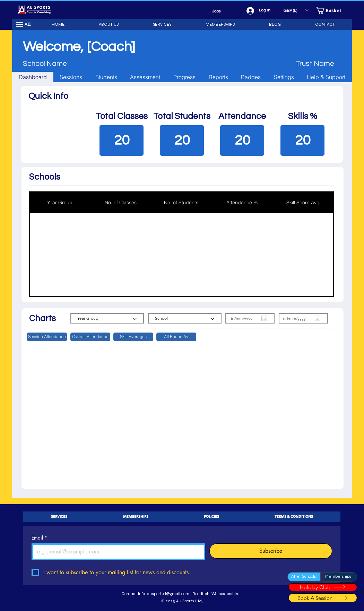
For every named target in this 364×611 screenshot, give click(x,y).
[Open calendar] (264, 318)
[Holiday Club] (323, 587)
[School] (185, 318)
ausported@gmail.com (168, 594)
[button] (296, 10)
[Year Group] (107, 318)
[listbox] (296, 10)
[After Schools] (304, 577)
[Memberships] (340, 577)
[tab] (33, 77)
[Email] (116, 552)
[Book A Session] (323, 598)
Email (39, 538)
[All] (23, 24)
